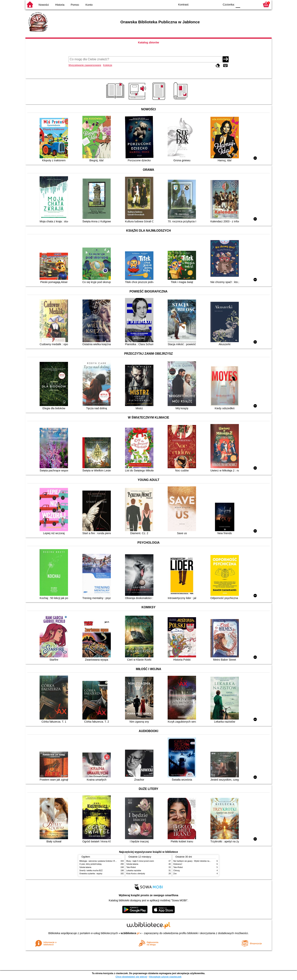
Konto (89, 5)
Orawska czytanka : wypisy (91, 874)
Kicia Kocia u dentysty (136, 874)
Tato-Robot (131, 867)
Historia (60, 5)
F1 (244, 4)
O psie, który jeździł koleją (90, 864)
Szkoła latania (85, 867)
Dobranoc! (178, 864)
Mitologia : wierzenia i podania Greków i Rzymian (100, 861)
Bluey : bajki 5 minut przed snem (140, 861)
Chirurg (176, 871)
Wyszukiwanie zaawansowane (85, 65)
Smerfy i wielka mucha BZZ (91, 871)
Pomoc (75, 5)
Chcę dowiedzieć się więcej (131, 977)
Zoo (175, 874)
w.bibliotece (130, 933)
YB (209, 4)
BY (216, 4)
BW (201, 4)
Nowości (44, 5)
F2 (253, 4)
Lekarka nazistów (134, 871)
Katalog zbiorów (148, 42)
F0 (238, 4)
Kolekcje (108, 65)
